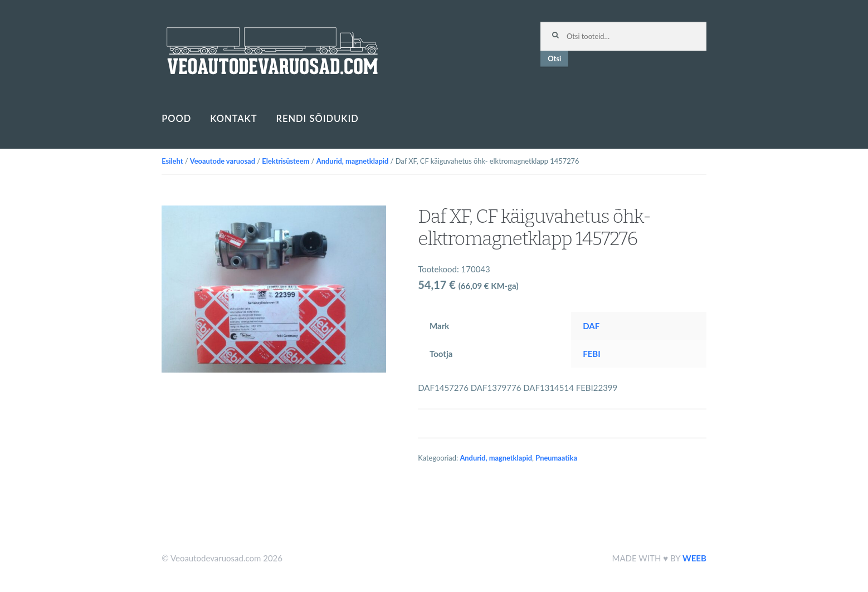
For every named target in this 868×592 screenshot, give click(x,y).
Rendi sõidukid (317, 119)
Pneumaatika (556, 458)
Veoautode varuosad (223, 161)
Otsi (554, 58)
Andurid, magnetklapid (353, 161)
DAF (591, 326)
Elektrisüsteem (286, 161)
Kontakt (233, 119)
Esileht (172, 161)
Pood (176, 119)
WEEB (694, 558)
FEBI (591, 354)
